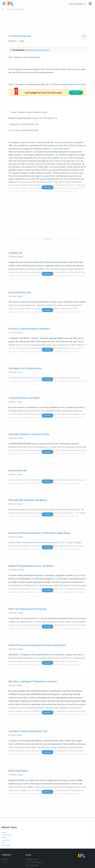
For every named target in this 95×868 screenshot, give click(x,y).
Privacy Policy (31, 852)
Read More (47, 258)
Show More (47, 172)
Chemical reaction (7, 819)
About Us (5, 844)
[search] (85, 4)
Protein (4, 822)
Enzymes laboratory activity (38, 50)
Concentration (6, 824)
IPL (3, 9)
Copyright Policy (32, 844)
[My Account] (91, 4)
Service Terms (31, 855)
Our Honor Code (32, 850)
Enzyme (12, 115)
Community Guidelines (34, 847)
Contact (5, 847)
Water (3, 827)
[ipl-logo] (10, 5)
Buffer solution (6, 830)
